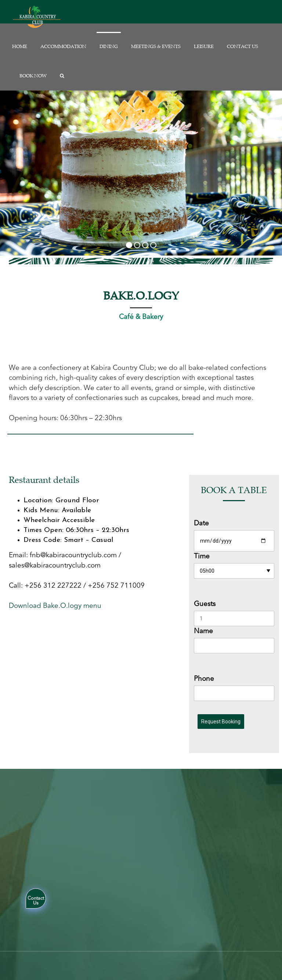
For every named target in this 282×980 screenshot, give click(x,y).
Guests (205, 604)
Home (20, 47)
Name (203, 631)
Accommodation (63, 47)
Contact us (243, 47)
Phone (204, 679)
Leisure (204, 47)
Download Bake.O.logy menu (55, 606)
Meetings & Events (156, 47)
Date (201, 523)
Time (202, 556)
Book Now (33, 76)
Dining (109, 47)
